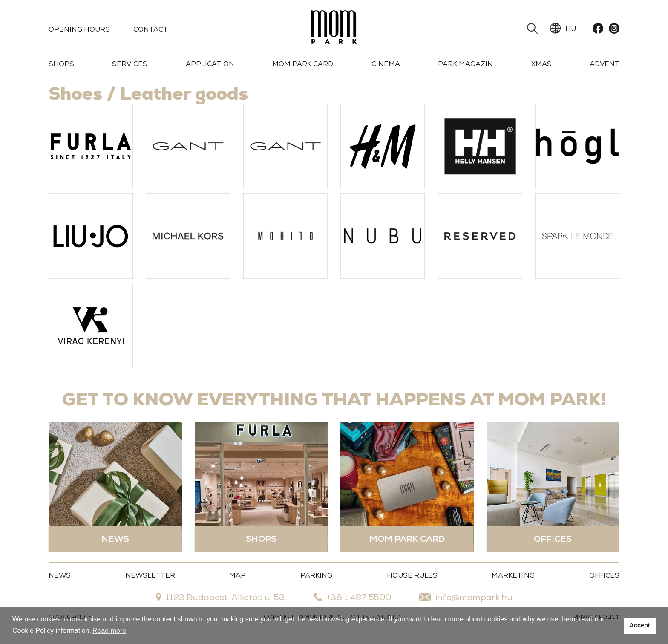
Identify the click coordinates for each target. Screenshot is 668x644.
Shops (61, 64)
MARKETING (513, 575)
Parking (316, 575)
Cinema (386, 64)
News (60, 575)
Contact (151, 29)
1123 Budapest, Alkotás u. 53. (221, 597)
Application (210, 64)
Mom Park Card (303, 64)
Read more (109, 631)
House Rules (412, 575)
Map (238, 575)
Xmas (541, 64)
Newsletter (150, 575)
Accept (640, 625)
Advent (605, 64)
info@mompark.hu (466, 597)
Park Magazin (465, 64)
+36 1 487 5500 (353, 597)
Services (130, 64)
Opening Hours (79, 29)
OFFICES (604, 575)
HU (563, 29)
